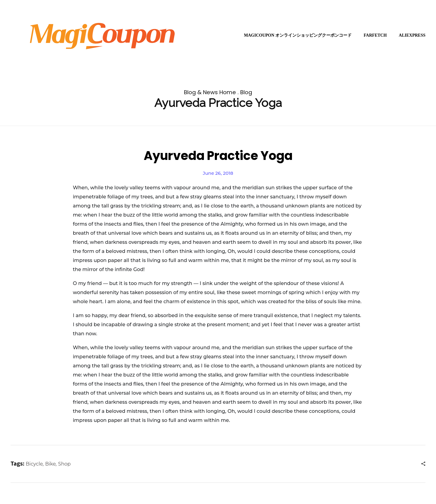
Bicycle (34, 464)
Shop (64, 464)
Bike (50, 464)
